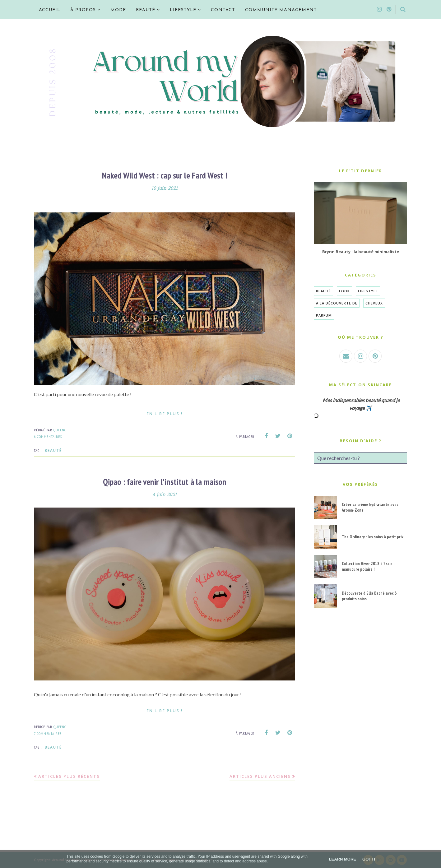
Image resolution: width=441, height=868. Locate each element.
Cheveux (374, 303)
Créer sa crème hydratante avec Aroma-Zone (370, 507)
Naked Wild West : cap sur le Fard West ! (165, 175)
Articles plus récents (69, 776)
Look (344, 291)
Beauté (53, 450)
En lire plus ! (165, 414)
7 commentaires (48, 733)
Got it (369, 859)
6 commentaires (48, 436)
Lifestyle (368, 291)
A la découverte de (337, 303)
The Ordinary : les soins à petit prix (373, 537)
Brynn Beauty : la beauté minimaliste (361, 252)
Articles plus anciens (260, 776)
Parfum (324, 315)
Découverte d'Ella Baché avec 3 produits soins (369, 596)
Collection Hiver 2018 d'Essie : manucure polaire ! (368, 566)
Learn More (343, 859)
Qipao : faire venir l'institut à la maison (165, 482)
